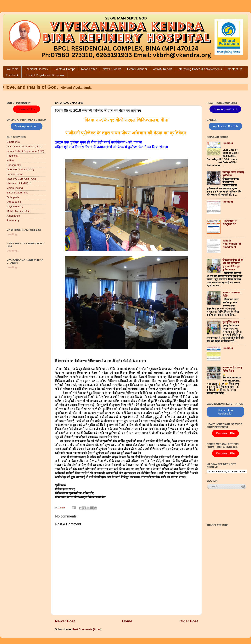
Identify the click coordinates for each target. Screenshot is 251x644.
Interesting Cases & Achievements (200, 69)
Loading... (13, 234)
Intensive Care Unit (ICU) (21, 179)
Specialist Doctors (36, 69)
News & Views (112, 69)
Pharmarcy (13, 220)
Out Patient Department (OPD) (25, 146)
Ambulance (13, 216)
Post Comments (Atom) (87, 629)
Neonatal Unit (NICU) (19, 183)
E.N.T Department (17, 193)
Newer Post (65, 621)
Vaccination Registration (225, 412)
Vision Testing (15, 188)
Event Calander (137, 69)
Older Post (189, 621)
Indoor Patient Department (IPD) (25, 151)
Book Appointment (27, 126)
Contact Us (235, 69)
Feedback (12, 75)
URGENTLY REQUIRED (229, 223)
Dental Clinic (14, 202)
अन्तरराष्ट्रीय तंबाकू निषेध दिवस (232, 369)
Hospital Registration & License (45, 75)
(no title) (228, 143)
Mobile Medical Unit (18, 211)
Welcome (13, 69)
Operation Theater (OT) (20, 169)
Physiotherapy (15, 206)
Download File (27, 109)
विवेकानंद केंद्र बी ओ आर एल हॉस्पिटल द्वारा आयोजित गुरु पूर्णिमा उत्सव (233, 265)
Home (127, 621)
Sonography (14, 165)
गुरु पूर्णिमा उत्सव (231, 322)
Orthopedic (13, 197)
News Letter (89, 69)
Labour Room (15, 174)
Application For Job (225, 126)
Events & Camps (64, 69)
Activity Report (162, 69)
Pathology (13, 156)
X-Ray (10, 160)
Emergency (13, 142)
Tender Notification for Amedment (232, 244)
